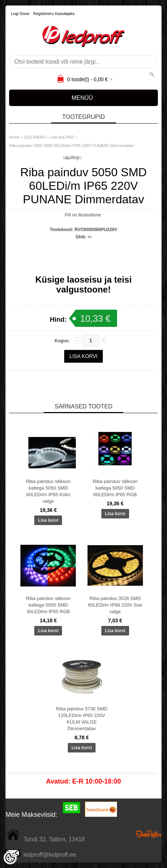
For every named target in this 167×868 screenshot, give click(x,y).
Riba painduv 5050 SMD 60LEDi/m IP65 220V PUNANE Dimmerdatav (71, 146)
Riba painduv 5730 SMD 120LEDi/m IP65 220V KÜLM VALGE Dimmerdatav (82, 719)
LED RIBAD (35, 137)
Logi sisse (20, 14)
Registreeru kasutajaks (54, 14)
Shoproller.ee (149, 834)
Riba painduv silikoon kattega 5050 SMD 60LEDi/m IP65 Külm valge (48, 491)
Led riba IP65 (62, 137)
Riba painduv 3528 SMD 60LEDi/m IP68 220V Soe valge (115, 605)
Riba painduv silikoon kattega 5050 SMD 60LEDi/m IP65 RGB (115, 488)
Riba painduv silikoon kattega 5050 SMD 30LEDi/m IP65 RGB (48, 605)
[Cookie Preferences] (10, 858)
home (14, 137)
